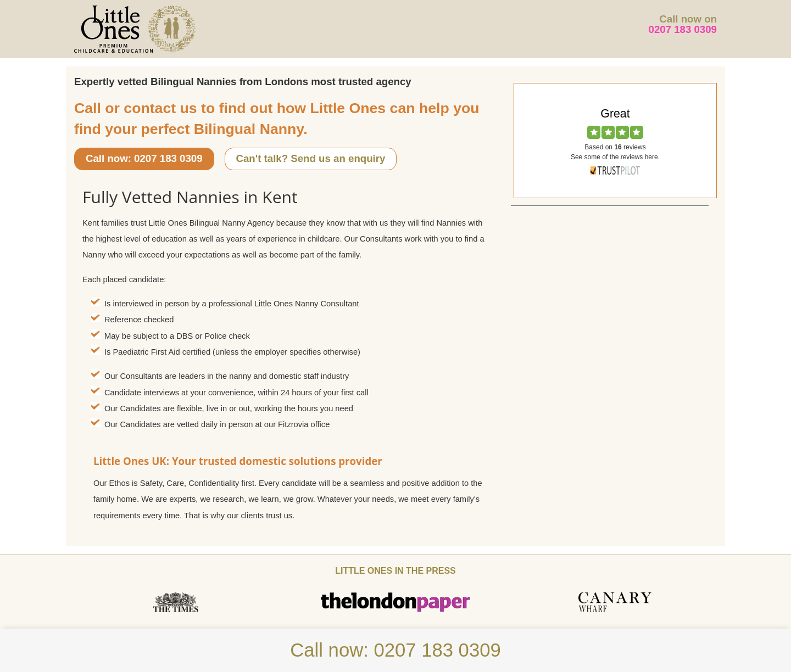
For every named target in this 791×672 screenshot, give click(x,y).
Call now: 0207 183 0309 (144, 158)
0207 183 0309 (683, 29)
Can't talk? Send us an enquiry (311, 158)
